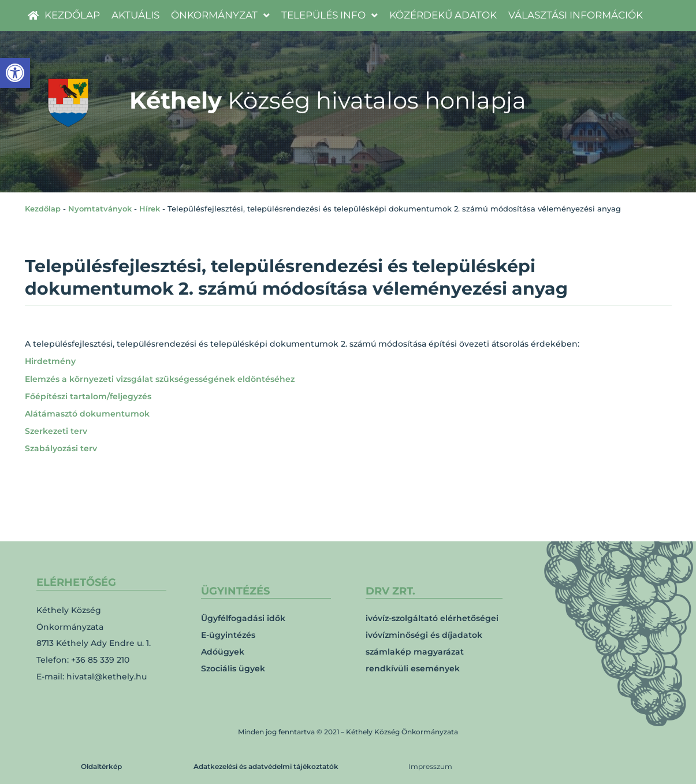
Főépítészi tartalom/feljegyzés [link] (88, 396)
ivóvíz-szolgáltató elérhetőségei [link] (432, 618)
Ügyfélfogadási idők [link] (243, 618)
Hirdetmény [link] (50, 361)
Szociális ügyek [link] (233, 668)
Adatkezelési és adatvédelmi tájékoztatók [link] (266, 766)
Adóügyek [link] (223, 652)
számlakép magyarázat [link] (415, 652)
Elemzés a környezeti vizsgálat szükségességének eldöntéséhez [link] (160, 379)
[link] (15, 73)
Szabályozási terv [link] (61, 448)
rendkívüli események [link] (413, 668)
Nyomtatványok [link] (100, 209)
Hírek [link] (150, 209)
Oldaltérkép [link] (101, 766)
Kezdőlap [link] (43, 209)
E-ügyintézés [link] (228, 635)
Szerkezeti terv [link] (56, 431)
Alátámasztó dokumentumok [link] (87, 414)
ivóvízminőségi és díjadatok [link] (424, 635)
